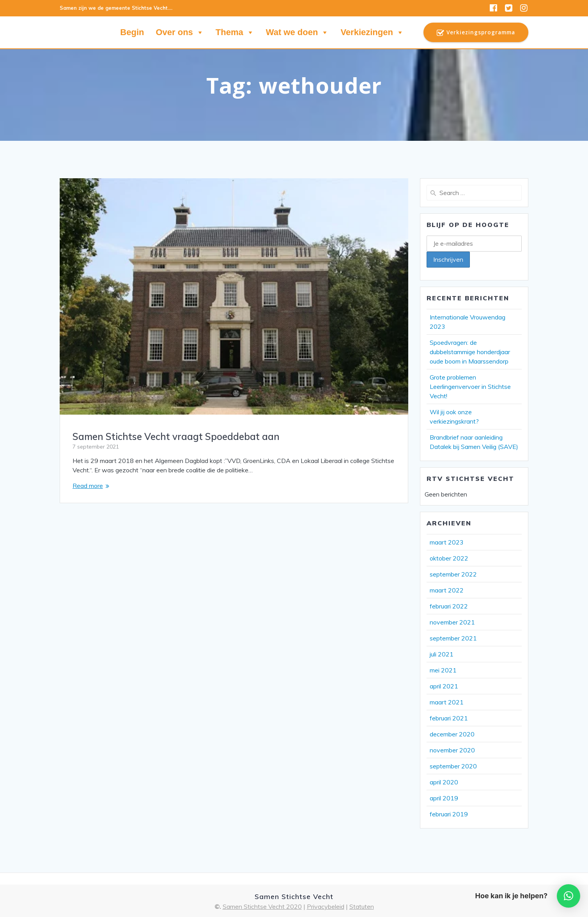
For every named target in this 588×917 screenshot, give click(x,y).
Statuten (362, 906)
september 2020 (453, 766)
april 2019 (444, 798)
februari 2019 (449, 814)
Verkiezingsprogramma (476, 33)
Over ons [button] (180, 32)
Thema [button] (235, 32)
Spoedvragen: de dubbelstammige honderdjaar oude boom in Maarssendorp (470, 352)
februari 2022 (449, 606)
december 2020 (452, 734)
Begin (132, 32)
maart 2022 (447, 590)
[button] (569, 896)
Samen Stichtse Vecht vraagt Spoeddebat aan (176, 436)
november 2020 (452, 750)
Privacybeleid (326, 906)
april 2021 (444, 686)
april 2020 (444, 782)
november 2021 (452, 622)
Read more (88, 486)
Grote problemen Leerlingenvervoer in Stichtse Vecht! (470, 387)
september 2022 (453, 574)
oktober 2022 (449, 558)
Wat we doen (298, 32)
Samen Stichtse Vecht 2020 (262, 906)
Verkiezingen (372, 32)
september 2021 (453, 638)
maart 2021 (447, 702)
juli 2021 (442, 654)
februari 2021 (449, 718)
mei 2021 (443, 670)
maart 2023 (447, 542)
